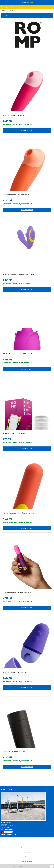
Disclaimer (27, 852)
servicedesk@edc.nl (9, 834)
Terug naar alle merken (7, 10)
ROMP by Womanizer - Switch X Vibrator (16, 195)
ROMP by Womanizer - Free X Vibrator (15, 672)
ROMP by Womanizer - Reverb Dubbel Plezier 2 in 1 (19, 274)
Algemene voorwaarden (27, 848)
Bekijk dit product (27, 130)
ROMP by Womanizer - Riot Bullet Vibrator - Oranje (20, 513)
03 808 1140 (7, 832)
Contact (27, 857)
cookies (21, 866)
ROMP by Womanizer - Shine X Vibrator (16, 115)
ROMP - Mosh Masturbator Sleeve (14, 433)
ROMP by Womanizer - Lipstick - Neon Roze (17, 593)
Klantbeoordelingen (27, 861)
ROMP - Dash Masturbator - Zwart (14, 752)
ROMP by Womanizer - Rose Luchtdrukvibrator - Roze (20, 354)
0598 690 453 (7, 830)
